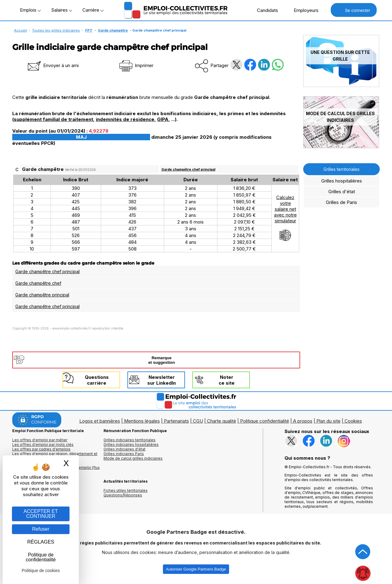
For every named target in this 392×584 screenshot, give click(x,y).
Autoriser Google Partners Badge (196, 569)
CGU (198, 421)
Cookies (353, 421)
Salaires (62, 10)
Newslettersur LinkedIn (162, 380)
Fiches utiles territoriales (126, 490)
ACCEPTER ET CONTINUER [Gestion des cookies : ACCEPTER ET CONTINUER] (41, 514)
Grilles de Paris (341, 202)
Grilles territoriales (341, 169)
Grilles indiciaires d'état (124, 449)
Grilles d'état (342, 192)
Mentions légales (142, 421)
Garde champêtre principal (42, 295)
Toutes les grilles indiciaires (56, 30)
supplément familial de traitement (53, 119)
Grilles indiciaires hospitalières (131, 445)
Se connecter (354, 10)
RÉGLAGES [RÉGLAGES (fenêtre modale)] (41, 542)
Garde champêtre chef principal (188, 169)
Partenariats (176, 421)
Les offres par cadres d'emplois (41, 449)
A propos (303, 421)
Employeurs (303, 10)
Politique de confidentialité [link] (41, 557)
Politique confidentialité (265, 421)
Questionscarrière (97, 380)
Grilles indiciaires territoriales (130, 440)
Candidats (264, 10)
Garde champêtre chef (38, 283)
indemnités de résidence (125, 119)
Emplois (30, 10)
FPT (89, 30)
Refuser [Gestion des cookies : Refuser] (41, 529)
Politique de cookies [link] (41, 571)
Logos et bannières (100, 421)
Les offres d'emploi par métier (40, 440)
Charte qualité (222, 421)
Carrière (93, 10)
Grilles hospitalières (342, 181)
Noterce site (227, 380)
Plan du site (328, 421)
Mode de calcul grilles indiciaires (133, 458)
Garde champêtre (113, 30)
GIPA (163, 119)
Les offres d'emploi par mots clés (43, 445)
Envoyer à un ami (53, 65)
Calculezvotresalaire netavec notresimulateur (285, 218)
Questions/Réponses (123, 495)
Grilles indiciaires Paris (124, 454)
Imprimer (136, 65)
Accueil (21, 30)
